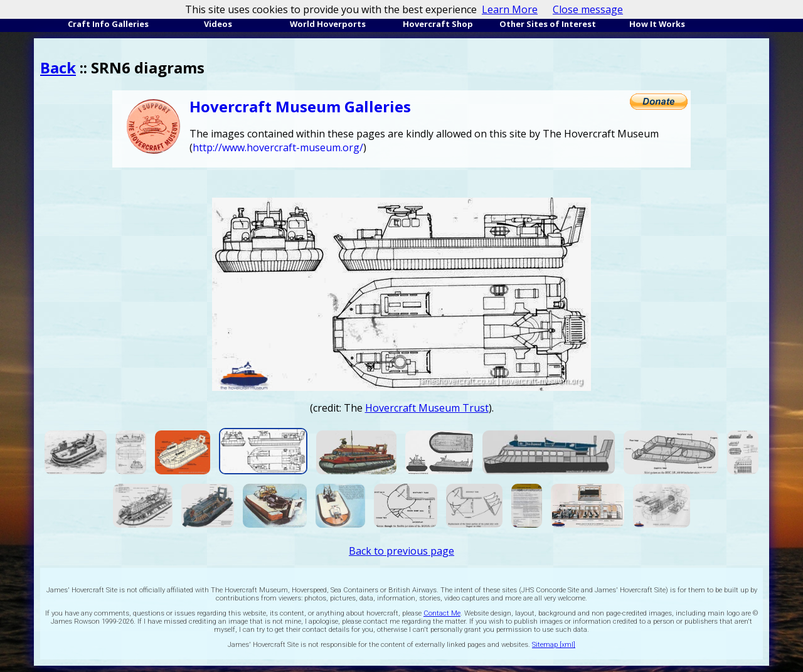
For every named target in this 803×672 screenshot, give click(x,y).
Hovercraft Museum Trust (427, 408)
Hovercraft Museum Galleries (300, 106)
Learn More (510, 9)
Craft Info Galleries (108, 24)
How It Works (657, 24)
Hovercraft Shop (438, 24)
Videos (218, 24)
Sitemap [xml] (554, 645)
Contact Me (442, 613)
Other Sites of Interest (548, 24)
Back (58, 67)
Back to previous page (401, 551)
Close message (588, 9)
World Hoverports (328, 24)
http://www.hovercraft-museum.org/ (278, 147)
